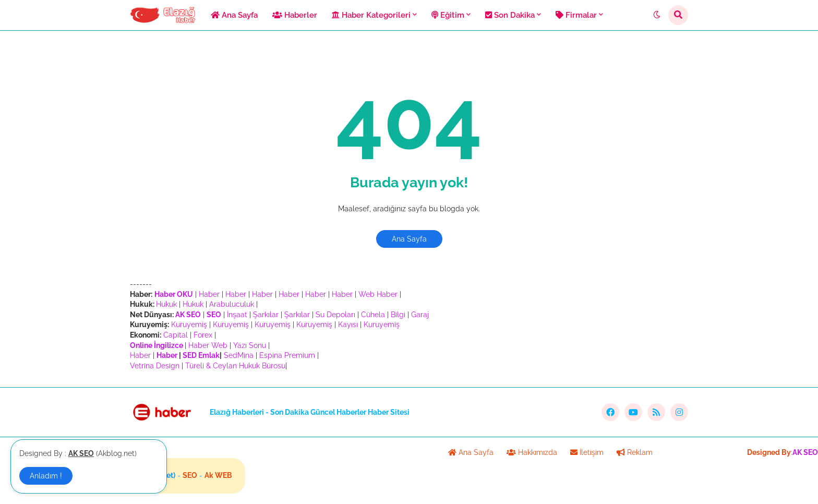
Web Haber (378, 294)
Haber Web (208, 345)
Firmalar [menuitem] (576, 15)
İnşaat (237, 315)
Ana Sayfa (409, 239)
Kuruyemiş (189, 325)
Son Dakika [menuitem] (510, 15)
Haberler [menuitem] (295, 15)
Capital (176, 335)
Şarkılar (266, 315)
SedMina (239, 355)
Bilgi (398, 315)
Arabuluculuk (232, 304)
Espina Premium (287, 355)
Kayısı (348, 325)
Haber (209, 294)
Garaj (420, 315)
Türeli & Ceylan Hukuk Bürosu (235, 366)
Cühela (373, 315)
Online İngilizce (157, 345)
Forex (203, 335)
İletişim (587, 452)
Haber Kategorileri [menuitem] (371, 15)
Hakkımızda (532, 452)
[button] (657, 15)
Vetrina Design (155, 366)
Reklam (635, 452)
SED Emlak (201, 355)
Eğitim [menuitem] (448, 15)
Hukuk (166, 304)
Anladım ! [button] (46, 476)
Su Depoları (335, 315)
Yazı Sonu (250, 345)
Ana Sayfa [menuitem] (234, 15)
